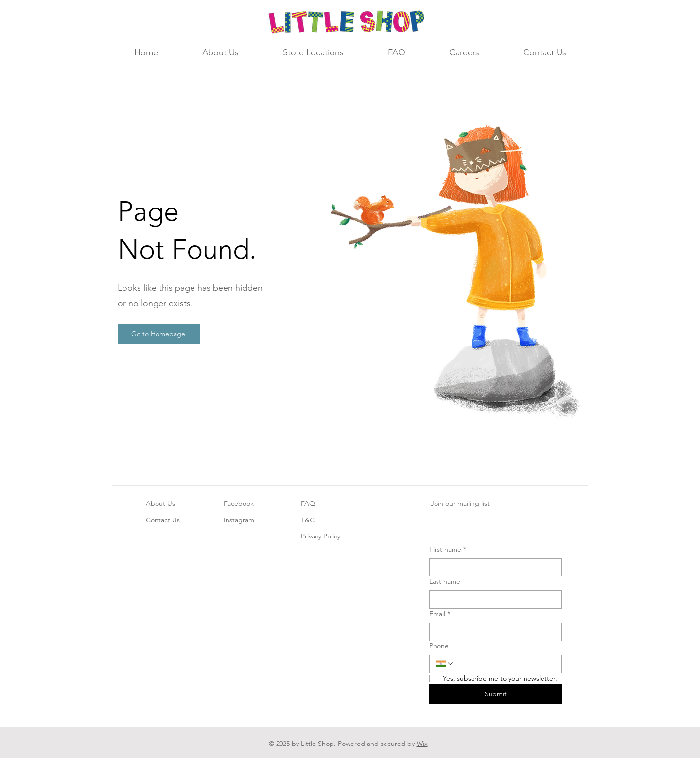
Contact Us (163, 520)
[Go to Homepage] (159, 334)
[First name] (493, 568)
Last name (445, 581)
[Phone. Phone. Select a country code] (445, 664)
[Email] (493, 632)
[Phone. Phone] (505, 664)
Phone (439, 646)
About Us (160, 503)
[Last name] (493, 600)
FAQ (308, 503)
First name (448, 550)
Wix (422, 744)
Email (440, 614)
